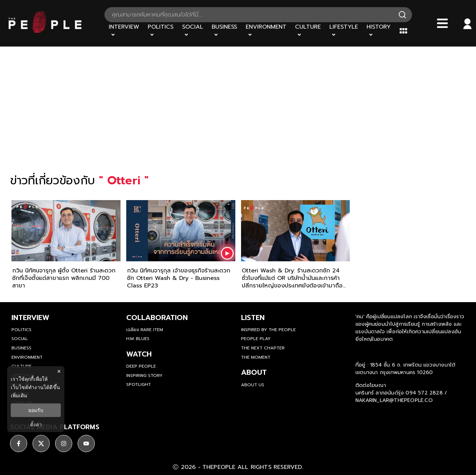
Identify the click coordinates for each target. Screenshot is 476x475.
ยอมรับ (36, 410)
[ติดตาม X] (41, 444)
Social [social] (20, 339)
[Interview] (124, 31)
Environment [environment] (27, 357)
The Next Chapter (263, 348)
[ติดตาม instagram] (64, 444)
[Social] (193, 31)
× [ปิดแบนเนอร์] (59, 371)
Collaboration (157, 318)
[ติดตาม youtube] (86, 444)
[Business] (224, 31)
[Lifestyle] (344, 31)
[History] (379, 31)
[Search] (402, 15)
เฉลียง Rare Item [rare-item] (145, 330)
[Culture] (308, 31)
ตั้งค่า (36, 425)
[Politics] (161, 31)
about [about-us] (254, 372)
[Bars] (442, 23)
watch (139, 354)
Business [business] (21, 348)
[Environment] (266, 31)
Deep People (141, 366)
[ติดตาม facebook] (19, 444)
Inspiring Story (144, 375)
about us (253, 385)
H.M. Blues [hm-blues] (138, 339)
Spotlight (139, 384)
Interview (30, 318)
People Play (256, 339)
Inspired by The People (268, 330)
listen (253, 318)
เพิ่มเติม (19, 396)
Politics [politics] (21, 330)
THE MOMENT (256, 357)
